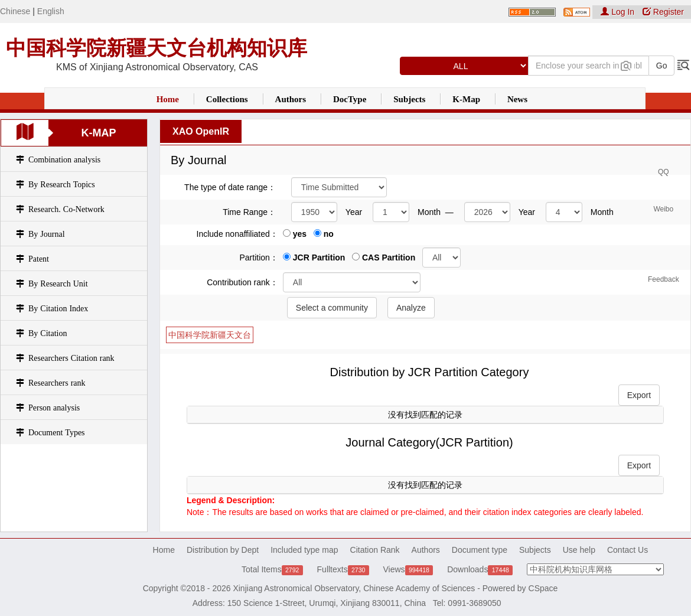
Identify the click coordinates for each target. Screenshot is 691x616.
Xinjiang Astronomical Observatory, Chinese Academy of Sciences (354, 588)
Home (168, 99)
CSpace (543, 588)
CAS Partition (384, 258)
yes (295, 234)
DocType (350, 99)
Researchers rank (57, 383)
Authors (291, 99)
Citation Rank (375, 550)
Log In (619, 12)
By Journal (47, 234)
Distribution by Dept (223, 550)
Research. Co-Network (66, 209)
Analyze (411, 308)
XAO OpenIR (201, 131)
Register (663, 12)
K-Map (466, 99)
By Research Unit (58, 283)
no (324, 234)
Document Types (57, 432)
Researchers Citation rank (71, 358)
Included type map (304, 550)
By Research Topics (62, 184)
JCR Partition (314, 258)
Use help (579, 550)
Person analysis (54, 408)
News (517, 99)
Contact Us (628, 550)
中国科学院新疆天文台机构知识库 (157, 48)
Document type (480, 550)
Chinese (15, 11)
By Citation (48, 333)
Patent (39, 259)
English (51, 11)
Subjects (409, 99)
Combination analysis (64, 159)
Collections (227, 99)
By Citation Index (58, 308)
